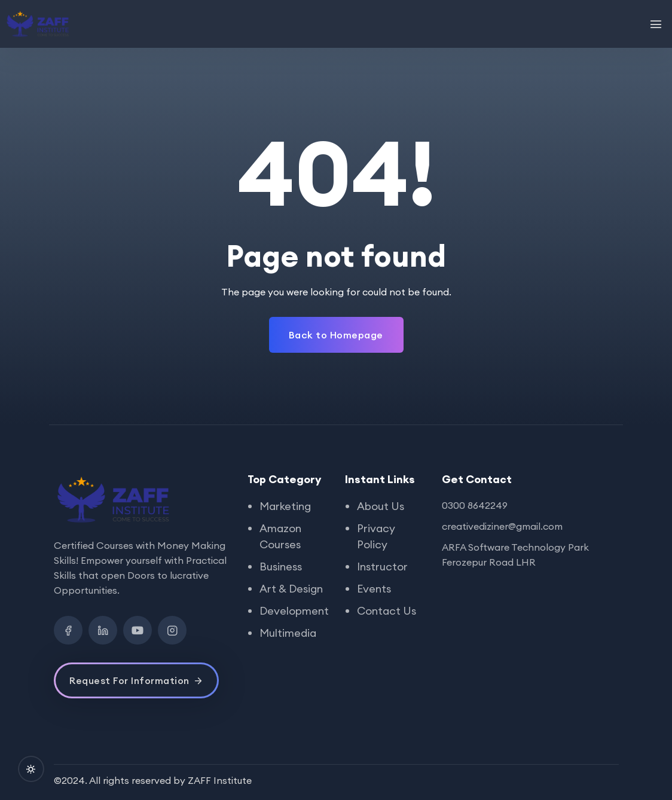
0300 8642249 (475, 505)
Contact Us (387, 611)
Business (281, 567)
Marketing (285, 506)
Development (294, 611)
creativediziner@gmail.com (502, 526)
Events (374, 589)
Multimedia (288, 633)
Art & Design (291, 589)
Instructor (382, 567)
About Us (381, 506)
